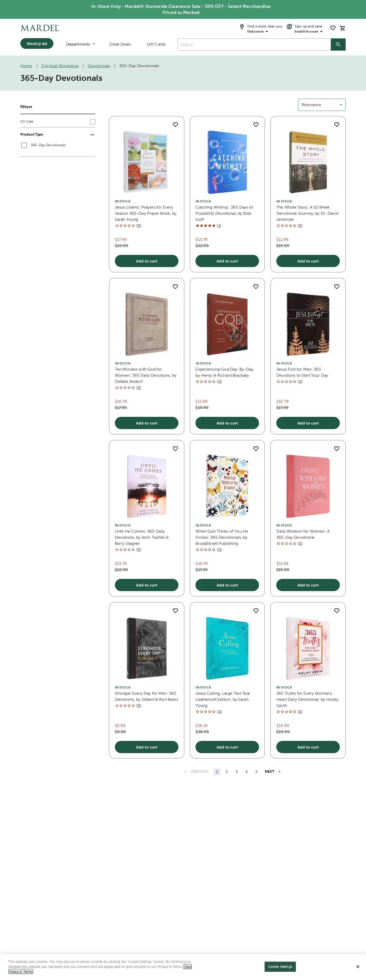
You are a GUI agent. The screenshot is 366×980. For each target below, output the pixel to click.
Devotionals (99, 66)
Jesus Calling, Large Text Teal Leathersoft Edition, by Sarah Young (223, 699)
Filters (26, 107)
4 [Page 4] (247, 772)
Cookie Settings (280, 968)
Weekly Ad (37, 43)
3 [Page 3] (237, 772)
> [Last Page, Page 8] (280, 771)
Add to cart (147, 261)
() (139, 225)
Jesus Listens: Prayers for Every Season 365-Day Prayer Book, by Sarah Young (146, 213)
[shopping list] (333, 28)
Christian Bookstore (60, 66)
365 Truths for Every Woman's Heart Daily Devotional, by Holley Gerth (307, 699)
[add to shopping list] (175, 125)
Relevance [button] (311, 105)
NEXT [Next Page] (270, 771)
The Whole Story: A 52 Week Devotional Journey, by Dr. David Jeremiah (307, 213)
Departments (80, 44)
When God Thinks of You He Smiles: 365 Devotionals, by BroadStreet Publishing (222, 537)
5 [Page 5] (256, 772)
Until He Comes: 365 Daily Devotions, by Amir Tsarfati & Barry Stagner (142, 537)
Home (26, 66)
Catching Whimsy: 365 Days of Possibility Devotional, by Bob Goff (224, 213)
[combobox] (254, 45)
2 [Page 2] (227, 772)
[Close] (358, 968)
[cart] (343, 28)
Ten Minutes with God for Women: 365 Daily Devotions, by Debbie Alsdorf (146, 375)
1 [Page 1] (217, 772)
